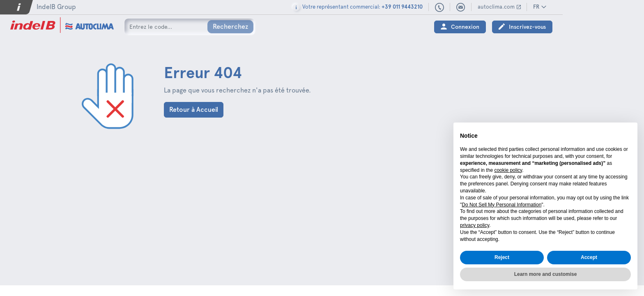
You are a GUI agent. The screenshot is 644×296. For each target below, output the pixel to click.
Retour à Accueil (194, 110)
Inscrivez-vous (609, 27)
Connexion (546, 27)
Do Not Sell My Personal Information (501, 205)
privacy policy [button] (475, 225)
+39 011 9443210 (521, 8)
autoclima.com (577, 7)
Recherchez (230, 27)
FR (618, 7)
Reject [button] (502, 257)
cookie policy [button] (508, 170)
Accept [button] (589, 257)
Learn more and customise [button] (546, 274)
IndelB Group (56, 7)
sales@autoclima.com (542, 7)
